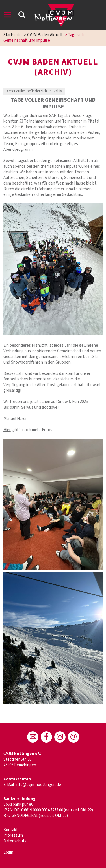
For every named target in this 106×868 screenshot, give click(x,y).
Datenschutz (15, 841)
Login (8, 852)
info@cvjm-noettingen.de (38, 785)
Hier (7, 430)
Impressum (13, 835)
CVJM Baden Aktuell (45, 35)
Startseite (12, 35)
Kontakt (11, 830)
